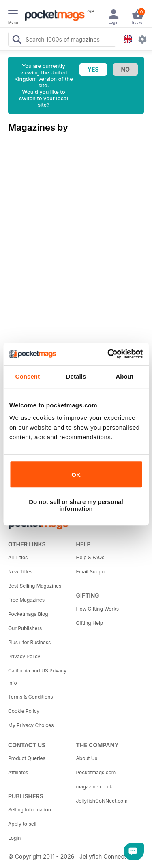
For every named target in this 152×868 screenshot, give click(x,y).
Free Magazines (26, 600)
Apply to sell (22, 824)
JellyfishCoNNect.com (102, 801)
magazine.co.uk (94, 787)
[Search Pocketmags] (17, 40)
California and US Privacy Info (37, 677)
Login (14, 838)
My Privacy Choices (31, 725)
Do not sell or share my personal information (76, 505)
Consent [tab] (27, 376)
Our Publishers (25, 628)
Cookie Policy (24, 711)
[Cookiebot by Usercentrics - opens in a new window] (108, 354)
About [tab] (124, 376)
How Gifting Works (98, 609)
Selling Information (30, 810)
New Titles (20, 572)
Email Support (92, 572)
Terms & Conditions (31, 697)
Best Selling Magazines (35, 586)
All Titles (18, 557)
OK (76, 475)
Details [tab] (76, 376)
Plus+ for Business (29, 642)
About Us (87, 758)
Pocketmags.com (96, 772)
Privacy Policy (24, 656)
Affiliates (18, 772)
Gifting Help (90, 623)
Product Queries (27, 758)
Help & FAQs (90, 557)
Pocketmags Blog (28, 614)
